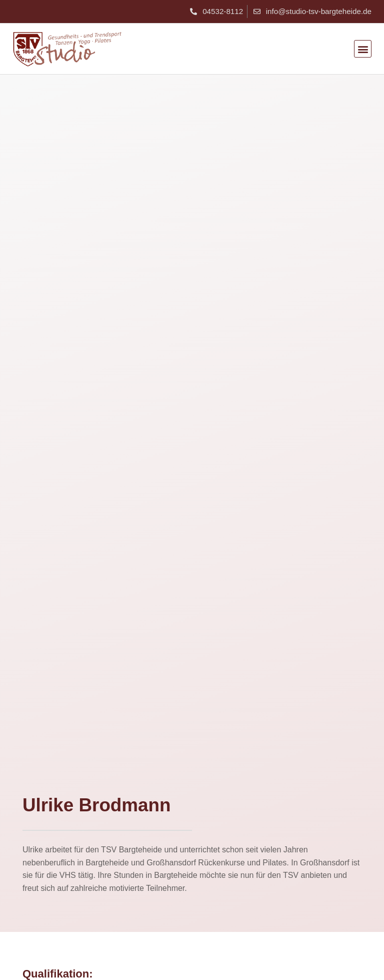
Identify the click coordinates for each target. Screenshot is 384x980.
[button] (363, 49)
